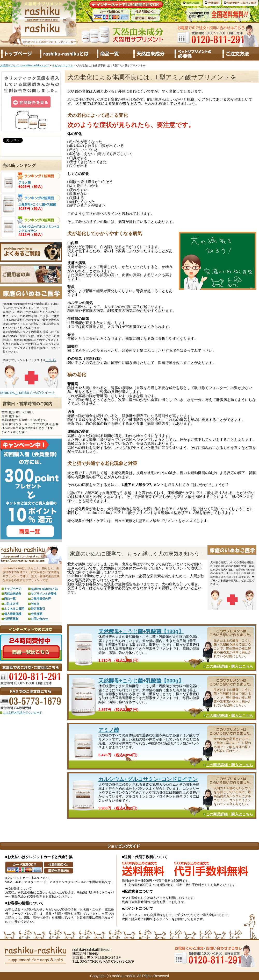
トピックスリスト (63, 65)
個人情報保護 (13, 614)
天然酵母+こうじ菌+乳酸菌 (37, 205)
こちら (51, 360)
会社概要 (37, 614)
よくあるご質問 (14, 609)
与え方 (35, 604)
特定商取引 (38, 609)
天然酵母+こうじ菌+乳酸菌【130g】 (141, 631)
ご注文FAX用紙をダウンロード (22, 713)
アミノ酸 (109, 730)
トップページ (13, 589)
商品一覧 (10, 598)
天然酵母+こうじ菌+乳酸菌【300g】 (141, 681)
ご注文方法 (11, 604)
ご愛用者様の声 (41, 598)
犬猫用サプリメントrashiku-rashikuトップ (24, 65)
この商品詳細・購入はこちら (229, 666)
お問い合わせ (39, 619)
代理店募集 (11, 619)
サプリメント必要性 (44, 594)
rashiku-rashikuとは (44, 589)
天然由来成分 (13, 594)
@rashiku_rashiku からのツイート (28, 392)
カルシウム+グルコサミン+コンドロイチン (148, 779)
